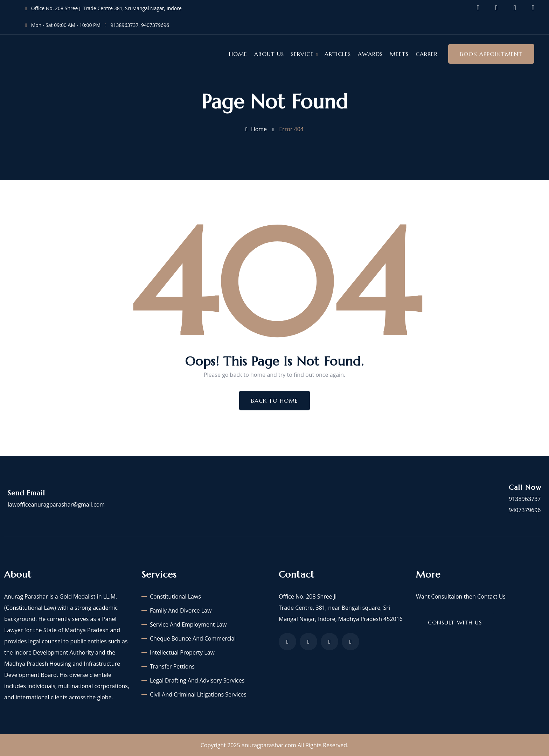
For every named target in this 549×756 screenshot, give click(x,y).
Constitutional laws (175, 596)
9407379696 (155, 25)
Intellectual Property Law (182, 652)
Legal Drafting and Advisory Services (197, 680)
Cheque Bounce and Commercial (193, 638)
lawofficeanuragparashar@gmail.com (56, 504)
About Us (269, 54)
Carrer (427, 54)
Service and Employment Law (188, 624)
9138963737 (125, 25)
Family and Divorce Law (181, 610)
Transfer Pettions (172, 666)
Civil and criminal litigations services (198, 694)
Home (238, 54)
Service (302, 54)
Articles (338, 54)
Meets (399, 54)
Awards (370, 54)
